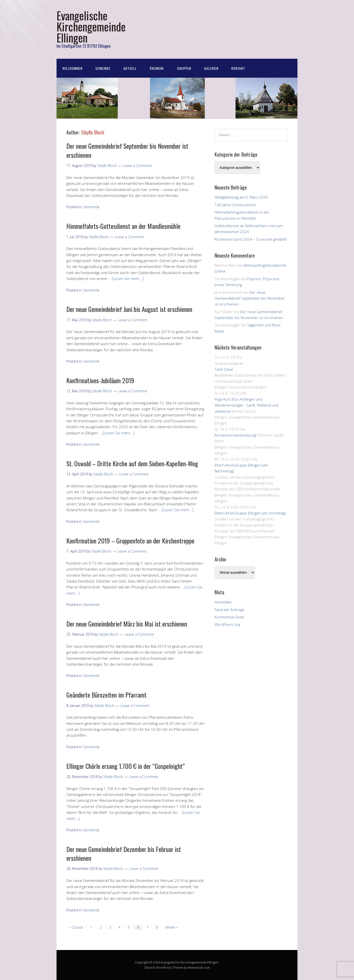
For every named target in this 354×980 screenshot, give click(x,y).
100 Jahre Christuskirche (235, 205)
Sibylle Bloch (93, 132)
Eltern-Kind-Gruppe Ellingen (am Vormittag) (250, 513)
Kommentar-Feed (229, 617)
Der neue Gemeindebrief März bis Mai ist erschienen (127, 624)
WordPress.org (227, 624)
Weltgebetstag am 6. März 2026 (241, 197)
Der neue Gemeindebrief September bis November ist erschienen (127, 150)
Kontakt (238, 68)
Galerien (211, 68)
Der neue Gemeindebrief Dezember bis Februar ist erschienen (124, 854)
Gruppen (184, 68)
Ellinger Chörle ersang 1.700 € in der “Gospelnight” (126, 766)
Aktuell (130, 68)
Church (150, 967)
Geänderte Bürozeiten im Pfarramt (106, 695)
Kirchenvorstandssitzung (235, 435)
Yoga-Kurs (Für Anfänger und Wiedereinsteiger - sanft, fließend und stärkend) (246, 405)
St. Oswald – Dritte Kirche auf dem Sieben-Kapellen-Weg (132, 463)
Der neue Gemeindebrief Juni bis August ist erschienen (129, 309)
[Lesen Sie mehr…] (128, 278)
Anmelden (223, 602)
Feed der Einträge (229, 610)
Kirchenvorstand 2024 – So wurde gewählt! (251, 239)
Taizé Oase (224, 369)
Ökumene (157, 68)
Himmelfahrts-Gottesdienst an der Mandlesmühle (123, 226)
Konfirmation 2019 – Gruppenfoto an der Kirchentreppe (130, 541)
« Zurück (76, 927)
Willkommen (72, 68)
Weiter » (171, 927)
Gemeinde (103, 68)
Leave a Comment (138, 166)
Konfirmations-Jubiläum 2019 (100, 380)
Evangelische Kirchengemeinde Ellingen (91, 26)
